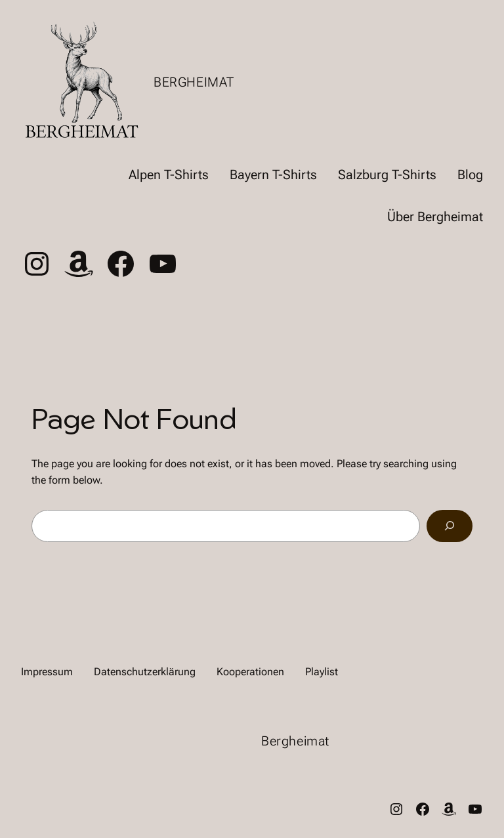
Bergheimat (194, 82)
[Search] (450, 526)
